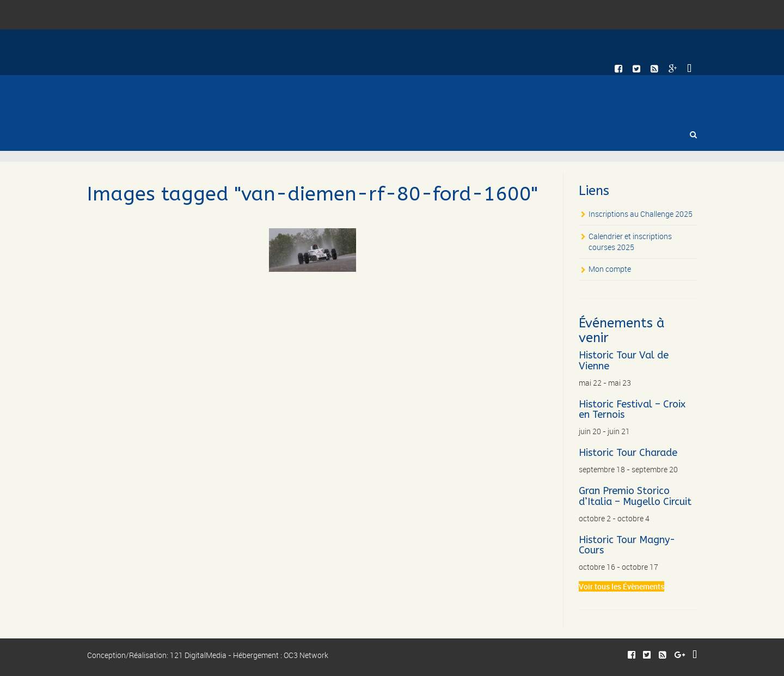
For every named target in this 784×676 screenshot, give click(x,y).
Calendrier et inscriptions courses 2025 (630, 242)
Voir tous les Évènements (621, 586)
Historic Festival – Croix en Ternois (632, 410)
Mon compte (610, 269)
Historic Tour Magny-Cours (627, 545)
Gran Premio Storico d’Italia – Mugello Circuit (635, 496)
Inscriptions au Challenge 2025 (641, 214)
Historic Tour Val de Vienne (624, 361)
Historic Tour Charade (628, 453)
